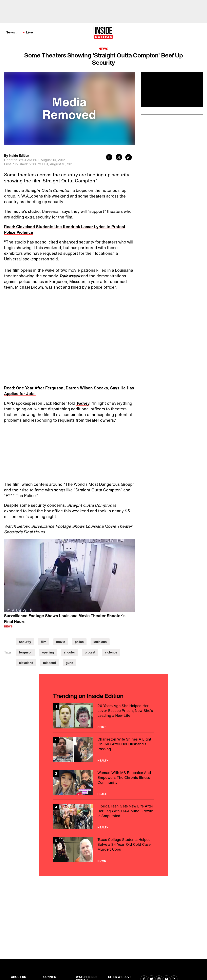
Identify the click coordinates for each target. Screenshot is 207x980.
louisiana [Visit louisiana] (100, 642)
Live (30, 32)
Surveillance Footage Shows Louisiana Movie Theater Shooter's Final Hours (65, 619)
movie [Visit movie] (61, 642)
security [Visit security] (25, 642)
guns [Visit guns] (69, 663)
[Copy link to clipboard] (129, 158)
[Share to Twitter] (119, 158)
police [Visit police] (79, 642)
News (10, 32)
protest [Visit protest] (90, 652)
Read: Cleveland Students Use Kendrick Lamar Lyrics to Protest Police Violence (65, 229)
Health (103, 760)
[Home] (103, 32)
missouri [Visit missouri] (50, 663)
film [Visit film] (44, 642)
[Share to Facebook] (109, 158)
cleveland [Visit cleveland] (26, 663)
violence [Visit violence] (111, 652)
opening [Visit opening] (48, 652)
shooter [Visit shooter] (69, 652)
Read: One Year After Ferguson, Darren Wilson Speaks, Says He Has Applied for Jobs (69, 391)
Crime (102, 727)
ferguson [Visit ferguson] (26, 652)
